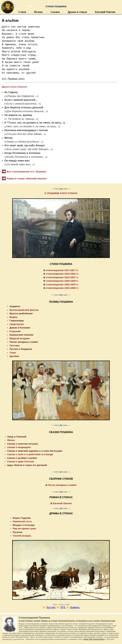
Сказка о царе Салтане (21, 461)
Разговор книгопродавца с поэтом (26, 130)
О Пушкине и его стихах (88, 621)
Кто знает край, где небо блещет (25, 145)
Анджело (15, 306)
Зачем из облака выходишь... (24, 142)
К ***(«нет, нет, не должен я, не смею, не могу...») (35, 123)
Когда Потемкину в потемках (22, 153)
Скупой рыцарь (22, 536)
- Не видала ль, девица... (21, 119)
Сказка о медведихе (19, 447)
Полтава (14, 345)
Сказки (55, 12)
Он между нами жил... (20, 164)
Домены (75, 607)
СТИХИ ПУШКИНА (61, 264)
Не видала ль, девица (18, 115)
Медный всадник (20, 338)
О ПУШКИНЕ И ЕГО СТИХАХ (61, 193)
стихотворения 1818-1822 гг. (62, 274)
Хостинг (51, 607)
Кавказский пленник (21, 335)
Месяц (8, 138)
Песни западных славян (24, 342)
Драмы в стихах (77, 12)
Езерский (15, 331)
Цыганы (14, 356)
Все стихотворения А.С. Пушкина (26, 172)
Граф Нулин (17, 324)
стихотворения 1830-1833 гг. (62, 284)
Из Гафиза (11, 92)
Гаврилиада (17, 320)
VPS (63, 607)
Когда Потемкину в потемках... (26, 157)
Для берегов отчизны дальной (24, 107)
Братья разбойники (21, 313)
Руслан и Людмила (21, 349)
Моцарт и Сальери (24, 525)
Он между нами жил (17, 161)
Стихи (22, 12)
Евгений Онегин (105, 12)
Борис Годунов (22, 518)
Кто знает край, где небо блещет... (29, 149)
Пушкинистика (108, 621)
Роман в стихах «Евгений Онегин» (27, 178)
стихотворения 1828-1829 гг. (62, 281)
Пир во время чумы (24, 528)
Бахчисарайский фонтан (24, 310)
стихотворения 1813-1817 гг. (62, 270)
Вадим (13, 317)
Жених (11, 440)
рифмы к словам (64, 604)
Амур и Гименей (17, 437)
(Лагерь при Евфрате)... (21, 96)
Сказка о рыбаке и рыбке (22, 458)
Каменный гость (22, 521)
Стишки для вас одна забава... (25, 134)
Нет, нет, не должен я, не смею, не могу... (32, 126)
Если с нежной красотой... (21, 100)
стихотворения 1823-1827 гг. (62, 277)
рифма (55, 604)
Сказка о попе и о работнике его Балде (30, 454)
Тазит (13, 353)
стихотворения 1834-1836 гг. (62, 288)
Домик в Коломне (20, 328)
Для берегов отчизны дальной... (26, 111)
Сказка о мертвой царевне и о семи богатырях (35, 451)
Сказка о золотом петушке (23, 444)
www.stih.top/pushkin (94, 639)
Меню (28, 6)
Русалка (17, 532)
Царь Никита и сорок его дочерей (27, 465)
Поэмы (38, 12)
